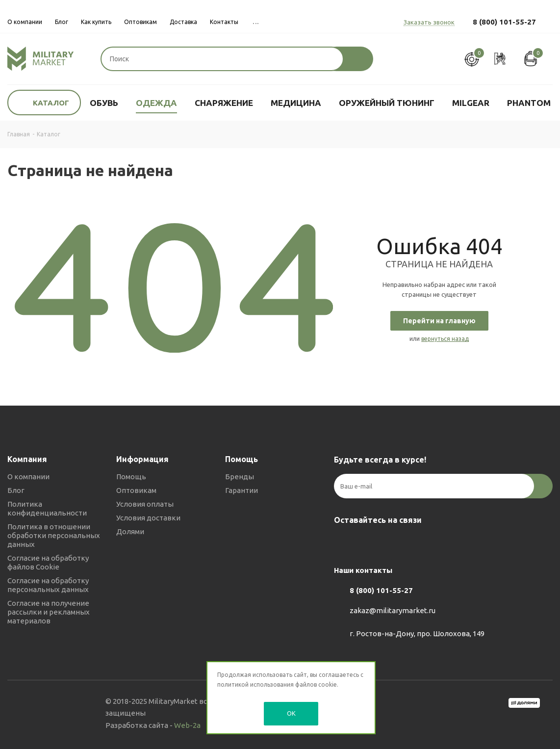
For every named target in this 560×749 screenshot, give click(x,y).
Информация (142, 459)
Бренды (240, 477)
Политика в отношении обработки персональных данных (54, 535)
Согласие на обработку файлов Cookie (48, 562)
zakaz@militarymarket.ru (393, 611)
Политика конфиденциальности (47, 508)
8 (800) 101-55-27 (504, 22)
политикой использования (255, 684)
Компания (27, 459)
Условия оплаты (145, 504)
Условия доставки (148, 518)
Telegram (368, 543)
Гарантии (242, 490)
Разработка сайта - (153, 725)
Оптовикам (136, 490)
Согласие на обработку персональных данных (48, 585)
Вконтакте (344, 543)
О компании (28, 477)
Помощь (131, 477)
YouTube (393, 543)
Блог (16, 490)
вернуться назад (445, 339)
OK (291, 713)
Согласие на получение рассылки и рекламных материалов (49, 612)
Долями (130, 531)
